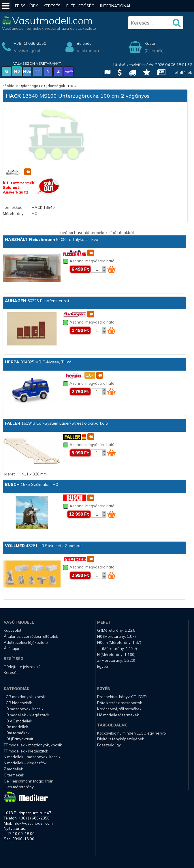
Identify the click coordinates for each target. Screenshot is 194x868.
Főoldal (9, 86)
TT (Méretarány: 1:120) (117, 648)
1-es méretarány (19, 787)
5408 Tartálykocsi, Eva (52, 239)
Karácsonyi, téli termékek (119, 709)
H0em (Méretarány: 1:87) (119, 642)
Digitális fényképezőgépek (121, 739)
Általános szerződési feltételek (31, 636)
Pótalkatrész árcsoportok (120, 703)
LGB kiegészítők (18, 703)
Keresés (52, 6)
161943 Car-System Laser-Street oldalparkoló (56, 423)
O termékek (14, 775)
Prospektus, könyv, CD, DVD (122, 697)
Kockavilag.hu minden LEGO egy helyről (132, 733)
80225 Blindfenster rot (37, 301)
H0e (27, 71)
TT (37, 71)
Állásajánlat (14, 648)
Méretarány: (14, 213)
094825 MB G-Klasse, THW (38, 362)
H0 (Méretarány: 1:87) (116, 636)
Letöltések (182, 73)
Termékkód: (13, 207)
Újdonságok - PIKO (60, 86)
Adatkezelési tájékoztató (26, 642)
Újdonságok (30, 86)
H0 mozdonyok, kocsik (24, 709)
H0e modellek (16, 727)
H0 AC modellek (18, 721)
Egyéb (103, 666)
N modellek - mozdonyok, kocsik (32, 757)
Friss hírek (26, 6)
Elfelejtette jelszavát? (22, 667)
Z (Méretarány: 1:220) (116, 660)
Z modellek (13, 769)
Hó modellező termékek (118, 715)
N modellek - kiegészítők (25, 763)
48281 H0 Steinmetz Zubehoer (44, 546)
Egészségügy (109, 745)
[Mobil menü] (6, 6)
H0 (17, 71)
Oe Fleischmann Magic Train (29, 781)
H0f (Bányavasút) (19, 739)
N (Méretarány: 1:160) (116, 655)
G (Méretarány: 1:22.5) (117, 630)
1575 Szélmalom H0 (31, 484)
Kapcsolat (13, 630)
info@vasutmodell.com (33, 823)
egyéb (69, 71)
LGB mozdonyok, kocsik (25, 697)
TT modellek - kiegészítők (26, 751)
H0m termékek (17, 733)
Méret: (10, 474)
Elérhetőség (80, 6)
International (116, 6)
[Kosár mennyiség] (97, 269)
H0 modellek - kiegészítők (27, 715)
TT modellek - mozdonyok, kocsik (33, 745)
